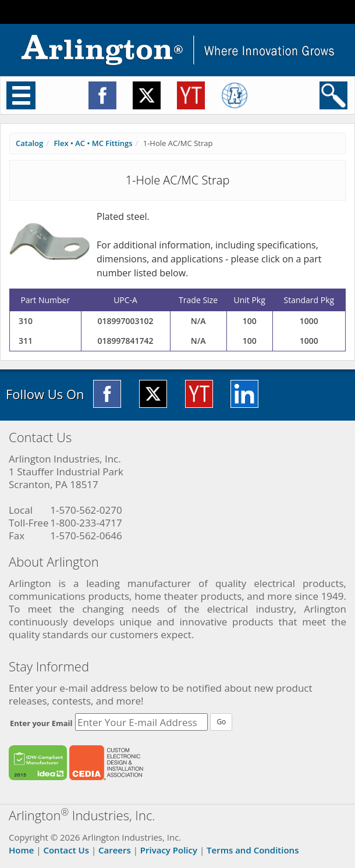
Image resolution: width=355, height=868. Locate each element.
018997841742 (126, 341)
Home (21, 850)
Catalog (29, 143)
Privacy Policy (169, 850)
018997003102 (126, 321)
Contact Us (66, 850)
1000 (309, 321)
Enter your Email (41, 723)
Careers (115, 850)
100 (250, 321)
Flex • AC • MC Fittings (93, 143)
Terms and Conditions (253, 850)
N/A (198, 321)
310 (26, 321)
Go (221, 722)
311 (26, 341)
